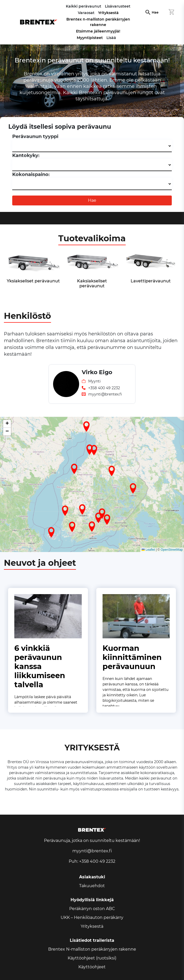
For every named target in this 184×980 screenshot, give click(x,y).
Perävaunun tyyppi (35, 137)
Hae (155, 12)
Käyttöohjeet (92, 967)
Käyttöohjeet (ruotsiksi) (92, 958)
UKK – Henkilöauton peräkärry (92, 917)
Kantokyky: (26, 155)
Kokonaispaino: (31, 174)
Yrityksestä (108, 13)
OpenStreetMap (172, 550)
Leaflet (148, 550)
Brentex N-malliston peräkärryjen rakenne (92, 949)
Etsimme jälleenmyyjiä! (98, 31)
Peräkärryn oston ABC (92, 909)
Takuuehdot (92, 886)
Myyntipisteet (90, 38)
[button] (72, 527)
